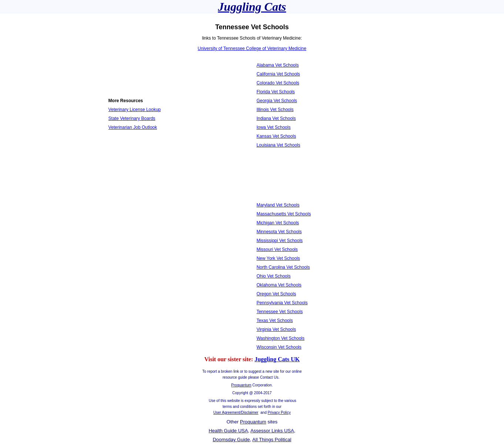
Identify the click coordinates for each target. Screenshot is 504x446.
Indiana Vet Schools (276, 118)
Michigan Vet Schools (278, 223)
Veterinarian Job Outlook (133, 127)
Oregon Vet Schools (276, 294)
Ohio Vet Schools (274, 276)
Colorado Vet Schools (278, 83)
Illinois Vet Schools (275, 110)
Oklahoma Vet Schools (279, 285)
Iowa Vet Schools (274, 127)
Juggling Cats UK (277, 359)
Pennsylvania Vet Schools (282, 303)
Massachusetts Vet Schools (284, 214)
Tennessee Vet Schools (280, 312)
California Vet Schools (278, 74)
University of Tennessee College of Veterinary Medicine (252, 48)
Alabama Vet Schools (278, 65)
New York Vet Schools (278, 258)
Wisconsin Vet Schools (279, 347)
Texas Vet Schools (275, 321)
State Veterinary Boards (132, 118)
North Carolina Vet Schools (283, 267)
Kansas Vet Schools (276, 136)
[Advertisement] (142, 157)
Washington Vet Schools (281, 338)
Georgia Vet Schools (277, 101)
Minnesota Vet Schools (279, 232)
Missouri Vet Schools (277, 249)
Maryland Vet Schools (278, 205)
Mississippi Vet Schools (280, 241)
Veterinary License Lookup (135, 110)
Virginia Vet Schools (276, 329)
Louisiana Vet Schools (278, 145)
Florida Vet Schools (276, 92)
